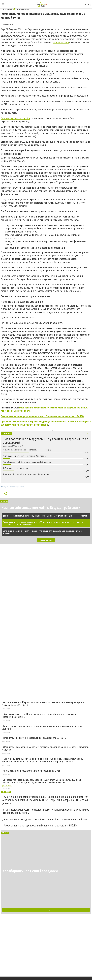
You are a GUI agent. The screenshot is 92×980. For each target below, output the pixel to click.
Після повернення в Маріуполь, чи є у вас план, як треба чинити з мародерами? (45, 441)
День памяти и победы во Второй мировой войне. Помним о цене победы (45, 819)
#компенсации (15, 487)
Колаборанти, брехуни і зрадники (30, 871)
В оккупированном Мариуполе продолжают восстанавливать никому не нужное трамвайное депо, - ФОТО (43, 704)
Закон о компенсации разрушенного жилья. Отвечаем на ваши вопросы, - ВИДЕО (42, 416)
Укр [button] (85, 4)
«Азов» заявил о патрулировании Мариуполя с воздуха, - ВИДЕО (40, 826)
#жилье (23, 487)
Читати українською (8, 24)
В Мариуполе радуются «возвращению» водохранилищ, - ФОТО (34, 738)
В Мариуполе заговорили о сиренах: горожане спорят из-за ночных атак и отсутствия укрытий (46, 748)
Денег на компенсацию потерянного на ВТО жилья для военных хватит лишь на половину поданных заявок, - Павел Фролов (43, 523)
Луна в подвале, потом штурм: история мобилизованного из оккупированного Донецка (42, 727)
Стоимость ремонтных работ (15, 118)
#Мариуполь (5, 487)
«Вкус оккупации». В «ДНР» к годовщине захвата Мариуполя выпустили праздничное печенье (39, 716)
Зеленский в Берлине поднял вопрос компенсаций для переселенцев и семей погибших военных (42, 532)
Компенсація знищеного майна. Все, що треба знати (41, 508)
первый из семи (61, 42)
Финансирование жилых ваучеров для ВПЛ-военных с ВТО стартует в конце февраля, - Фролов (45, 516)
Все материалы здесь (46, 540)
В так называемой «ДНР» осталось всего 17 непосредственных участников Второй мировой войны (46, 811)
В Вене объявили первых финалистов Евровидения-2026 (31, 771)
